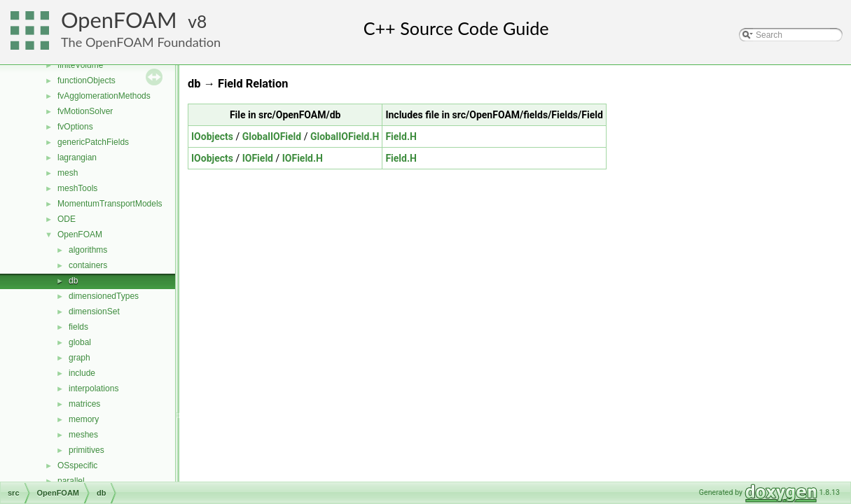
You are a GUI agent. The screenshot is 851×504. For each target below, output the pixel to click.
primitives (87, 450)
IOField (258, 158)
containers (88, 265)
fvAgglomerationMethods (104, 96)
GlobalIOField (272, 136)
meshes (83, 435)
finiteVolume (80, 65)
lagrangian (77, 157)
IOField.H (303, 158)
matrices (84, 404)
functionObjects (87, 80)
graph (79, 358)
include (82, 373)
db (73, 281)
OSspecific (77, 465)
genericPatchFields (93, 142)
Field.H (401, 136)
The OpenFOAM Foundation (141, 42)
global (80, 342)
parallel (71, 481)
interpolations (94, 388)
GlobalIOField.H (345, 136)
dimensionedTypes (104, 296)
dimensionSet (94, 311)
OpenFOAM (119, 20)
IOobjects (212, 136)
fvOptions (75, 127)
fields (78, 327)
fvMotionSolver (85, 111)
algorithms (88, 250)
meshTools (77, 188)
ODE (67, 219)
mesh (68, 173)
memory (84, 419)
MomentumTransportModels (110, 204)
